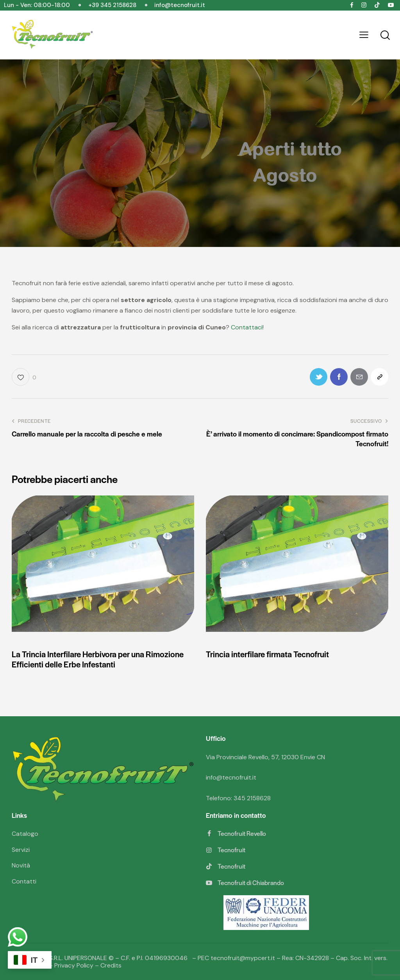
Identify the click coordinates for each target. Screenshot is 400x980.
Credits (111, 965)
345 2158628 (252, 798)
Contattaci (247, 327)
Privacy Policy (74, 965)
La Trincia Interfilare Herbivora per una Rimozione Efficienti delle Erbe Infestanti (98, 659)
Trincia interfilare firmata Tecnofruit (267, 654)
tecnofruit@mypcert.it (243, 958)
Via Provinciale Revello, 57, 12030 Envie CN (265, 757)
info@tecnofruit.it (231, 777)
